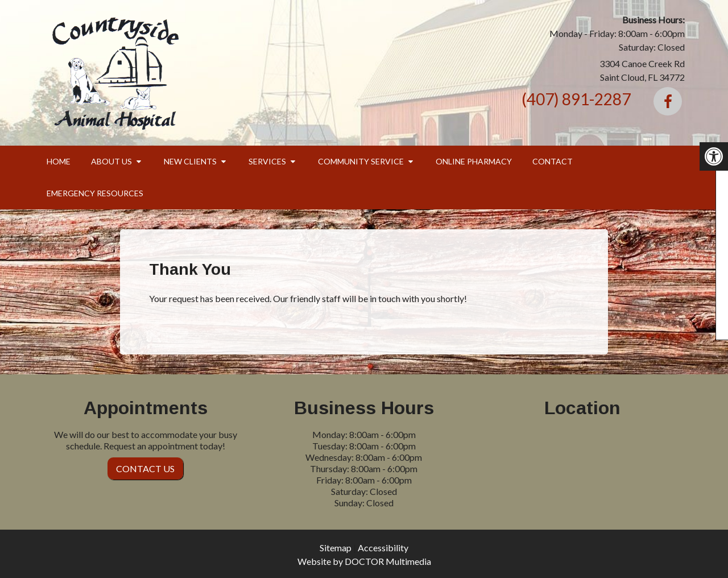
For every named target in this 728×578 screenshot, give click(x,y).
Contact (553, 161)
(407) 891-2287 (576, 99)
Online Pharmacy (474, 161)
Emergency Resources (95, 193)
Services (267, 161)
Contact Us (145, 468)
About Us (111, 161)
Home (59, 161)
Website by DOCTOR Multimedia (364, 561)
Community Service (361, 161)
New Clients (190, 161)
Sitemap (336, 548)
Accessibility (383, 548)
